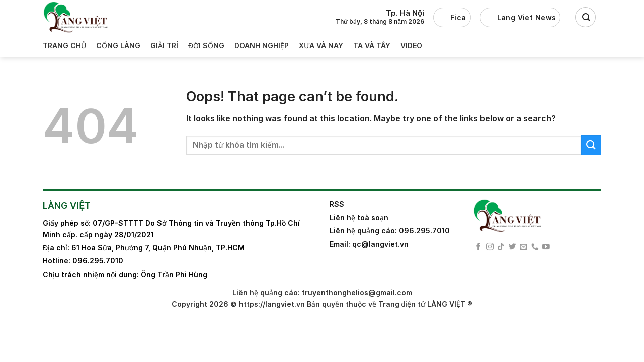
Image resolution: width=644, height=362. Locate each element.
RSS (337, 204)
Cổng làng (118, 46)
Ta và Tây (372, 46)
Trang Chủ (64, 46)
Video (411, 46)
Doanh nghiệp (262, 46)
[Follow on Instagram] (490, 247)
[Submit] (591, 145)
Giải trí (164, 46)
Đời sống (206, 46)
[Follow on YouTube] (546, 247)
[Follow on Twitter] (512, 247)
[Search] (585, 17)
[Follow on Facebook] (479, 247)
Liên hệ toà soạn (359, 217)
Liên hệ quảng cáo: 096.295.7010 (390, 231)
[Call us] (535, 247)
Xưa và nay (321, 46)
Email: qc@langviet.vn (369, 244)
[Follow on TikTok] (501, 247)
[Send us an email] (524, 247)
